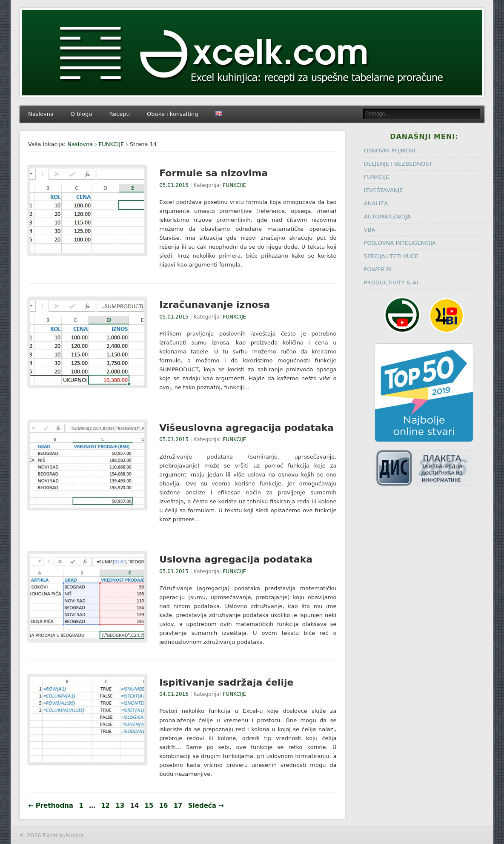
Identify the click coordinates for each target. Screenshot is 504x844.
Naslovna (41, 114)
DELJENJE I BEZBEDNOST (398, 164)
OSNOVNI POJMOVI (390, 151)
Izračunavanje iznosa (215, 305)
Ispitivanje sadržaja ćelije (226, 682)
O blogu (82, 114)
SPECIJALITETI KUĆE (391, 256)
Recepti (120, 114)
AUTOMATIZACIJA (387, 217)
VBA (370, 230)
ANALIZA (376, 203)
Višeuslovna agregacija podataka (246, 428)
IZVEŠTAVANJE (384, 190)
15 (149, 806)
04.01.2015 (174, 694)
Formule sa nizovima (213, 173)
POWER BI (378, 269)
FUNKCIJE (112, 144)
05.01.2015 (174, 185)
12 (105, 806)
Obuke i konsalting (172, 114)
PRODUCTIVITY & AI (391, 283)
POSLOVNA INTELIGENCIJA (400, 243)
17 (178, 806)
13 (120, 806)
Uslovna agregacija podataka (236, 559)
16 (164, 806)
